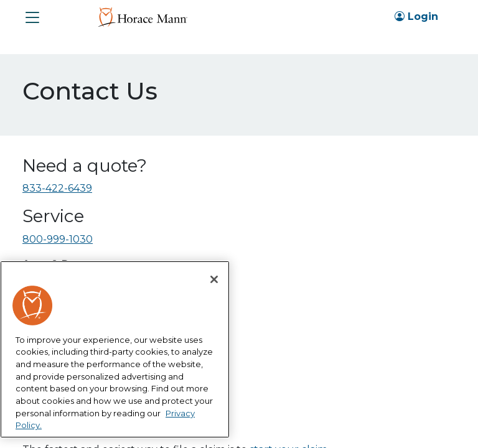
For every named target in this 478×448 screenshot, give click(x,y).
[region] (115, 350)
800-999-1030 (58, 239)
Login (416, 16)
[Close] (214, 279)
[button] (32, 17)
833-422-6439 (57, 188)
